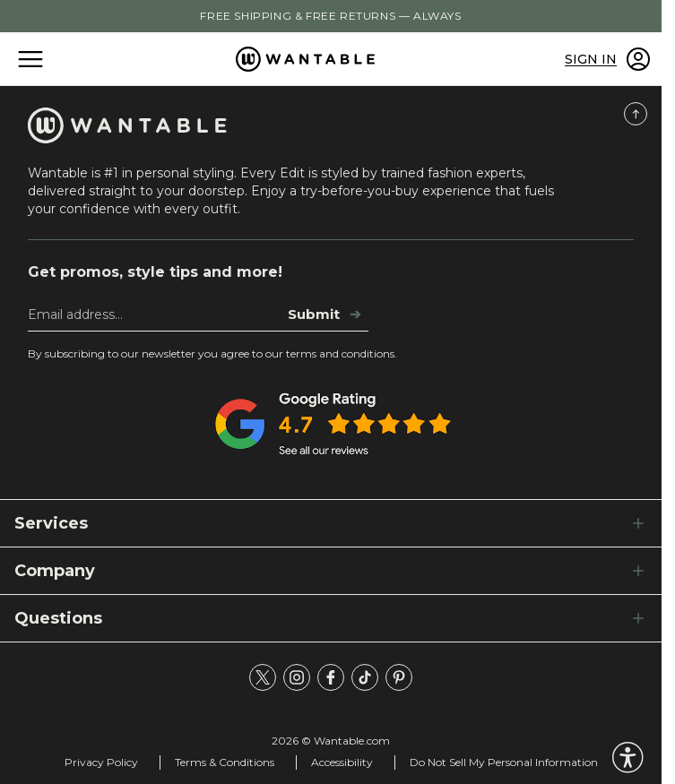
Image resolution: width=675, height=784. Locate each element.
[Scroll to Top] (636, 114)
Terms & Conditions (225, 762)
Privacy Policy (101, 762)
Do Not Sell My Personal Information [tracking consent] (504, 762)
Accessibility (342, 762)
